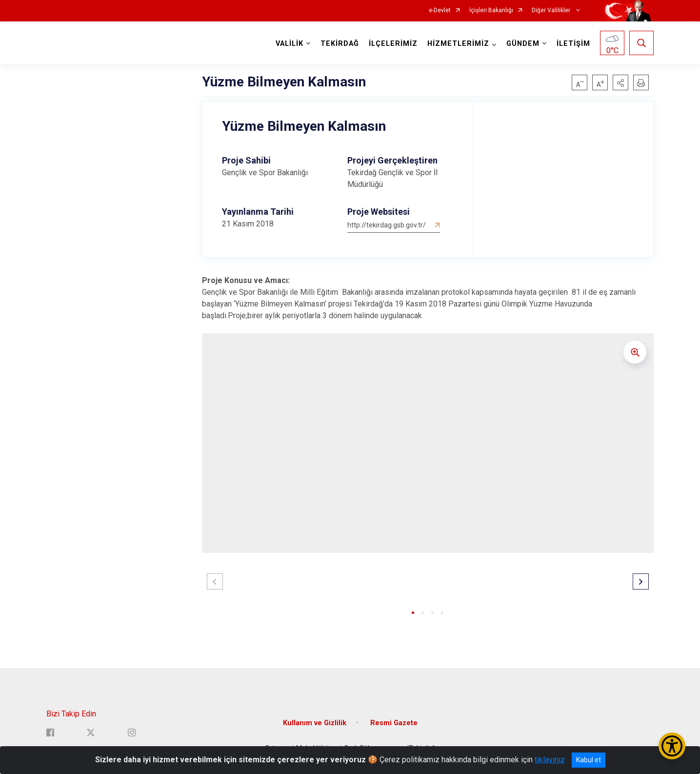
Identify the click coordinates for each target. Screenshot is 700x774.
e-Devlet (440, 10)
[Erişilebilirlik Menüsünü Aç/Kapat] (672, 746)
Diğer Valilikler (552, 10)
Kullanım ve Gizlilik (315, 723)
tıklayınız (550, 760)
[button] (620, 82)
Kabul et (589, 760)
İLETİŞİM (573, 44)
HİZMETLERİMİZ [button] (458, 44)
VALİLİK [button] (290, 44)
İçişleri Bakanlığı (491, 10)
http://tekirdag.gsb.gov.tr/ (387, 225)
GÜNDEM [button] (523, 44)
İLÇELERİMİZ (393, 44)
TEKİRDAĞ (340, 44)
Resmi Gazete (394, 723)
